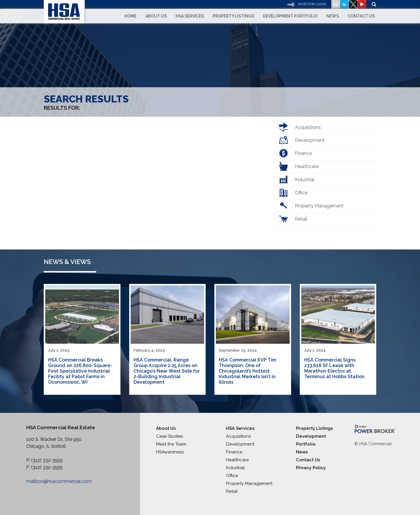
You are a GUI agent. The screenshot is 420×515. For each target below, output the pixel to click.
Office (301, 193)
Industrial (305, 180)
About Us (156, 16)
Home (131, 16)
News (333, 16)
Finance (303, 153)
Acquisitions (308, 127)
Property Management (319, 206)
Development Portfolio (290, 16)
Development (310, 140)
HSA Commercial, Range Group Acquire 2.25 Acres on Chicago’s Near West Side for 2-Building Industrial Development (167, 371)
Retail (301, 219)
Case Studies (169, 436)
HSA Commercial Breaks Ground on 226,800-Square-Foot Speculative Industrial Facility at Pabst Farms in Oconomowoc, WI (80, 371)
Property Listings (233, 16)
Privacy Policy (311, 468)
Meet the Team (171, 444)
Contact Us (361, 16)
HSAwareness (170, 452)
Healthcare (307, 166)
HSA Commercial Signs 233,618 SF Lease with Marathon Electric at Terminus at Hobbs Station (334, 368)
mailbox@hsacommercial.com (59, 481)
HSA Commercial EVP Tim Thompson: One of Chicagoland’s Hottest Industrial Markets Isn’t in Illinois (247, 371)
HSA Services (190, 16)
